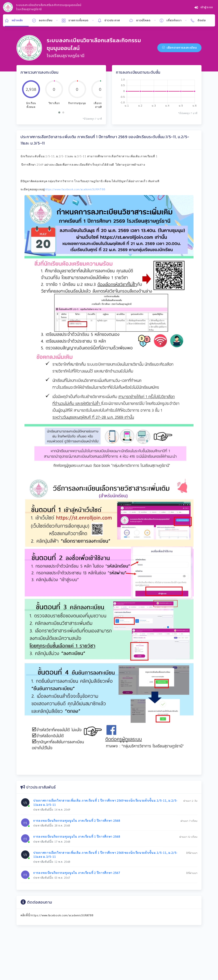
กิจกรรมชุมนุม (77, 103)
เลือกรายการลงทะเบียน (180, 48)
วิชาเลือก (54, 103)
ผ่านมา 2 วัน (190, 801)
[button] (59, 112)
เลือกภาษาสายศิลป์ (100, 105)
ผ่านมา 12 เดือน (188, 837)
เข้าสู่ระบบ (204, 7)
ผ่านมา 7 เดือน (189, 821)
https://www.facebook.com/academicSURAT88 (75, 189)
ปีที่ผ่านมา (192, 853)
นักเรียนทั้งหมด (31, 105)
